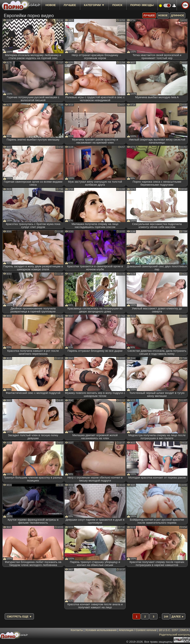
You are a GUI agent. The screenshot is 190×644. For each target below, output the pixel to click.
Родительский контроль (175, 635)
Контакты (77, 630)
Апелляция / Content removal (138, 630)
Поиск (117, 5)
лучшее (70, 5)
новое (51, 5)
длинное (178, 15)
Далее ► (178, 617)
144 (166, 617)
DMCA (184, 630)
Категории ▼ (94, 5)
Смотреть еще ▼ (19, 617)
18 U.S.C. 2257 (168, 630)
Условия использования (101, 630)
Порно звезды (142, 5)
